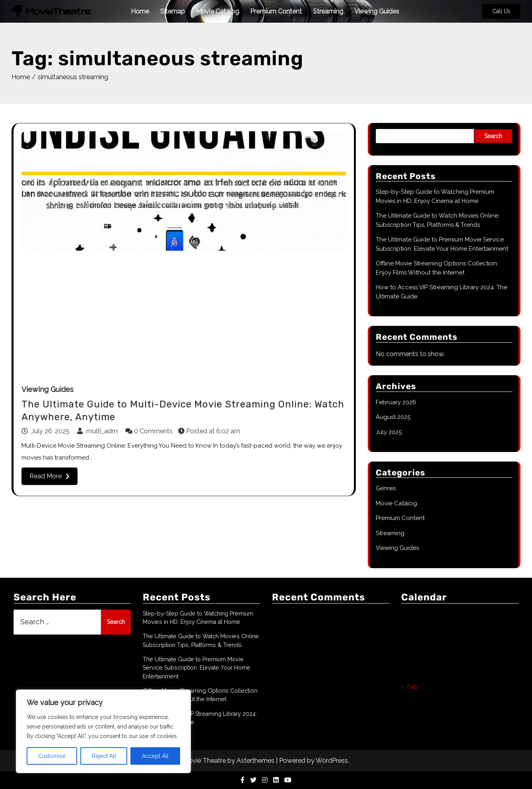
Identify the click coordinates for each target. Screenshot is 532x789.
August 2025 (393, 417)
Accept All (155, 756)
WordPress (332, 761)
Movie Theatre (205, 761)
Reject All (104, 756)
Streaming (328, 11)
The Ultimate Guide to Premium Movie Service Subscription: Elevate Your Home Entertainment (197, 668)
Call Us (501, 11)
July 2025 (389, 432)
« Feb (410, 687)
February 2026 (396, 402)
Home (140, 11)
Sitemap (173, 11)
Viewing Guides (377, 11)
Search (493, 136)
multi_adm (98, 431)
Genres (386, 488)
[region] (103, 731)
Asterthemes (255, 761)
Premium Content (276, 11)
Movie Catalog (217, 11)
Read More (50, 476)
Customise (52, 756)
